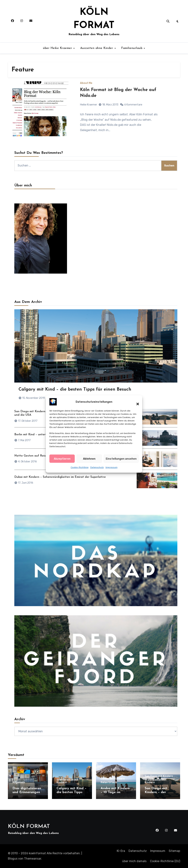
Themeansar (33, 859)
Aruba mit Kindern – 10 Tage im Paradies (115, 792)
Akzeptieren (62, 459)
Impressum (112, 468)
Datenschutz (97, 468)
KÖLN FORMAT (29, 827)
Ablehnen (89, 459)
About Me (86, 83)
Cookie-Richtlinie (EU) (165, 861)
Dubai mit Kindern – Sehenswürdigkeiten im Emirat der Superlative (60, 477)
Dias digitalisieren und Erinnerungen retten (27, 792)
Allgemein (19, 782)
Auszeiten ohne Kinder (97, 48)
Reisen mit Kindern (113, 779)
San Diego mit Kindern (159, 776)
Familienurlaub (132, 48)
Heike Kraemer (89, 105)
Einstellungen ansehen (121, 459)
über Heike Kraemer (58, 48)
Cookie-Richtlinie (80, 468)
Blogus (13, 859)
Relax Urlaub (109, 782)
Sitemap (174, 851)
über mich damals (134, 861)
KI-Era (121, 851)
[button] (136, 403)
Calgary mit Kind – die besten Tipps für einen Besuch (75, 390)
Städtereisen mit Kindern (67, 781)
